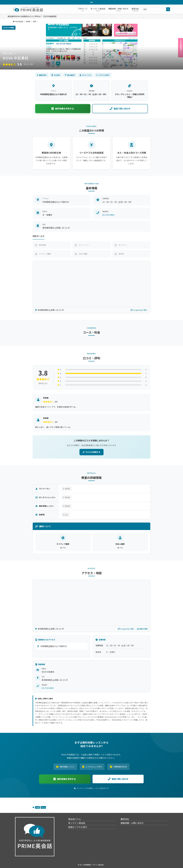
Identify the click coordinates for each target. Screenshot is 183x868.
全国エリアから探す (80, 832)
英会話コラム (77, 820)
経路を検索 (142, 629)
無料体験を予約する (63, 109)
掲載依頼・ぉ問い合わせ (134, 826)
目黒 (37, 807)
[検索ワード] (156, 9)
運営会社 (127, 820)
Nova (43, 807)
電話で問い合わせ (120, 109)
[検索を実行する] (168, 9)
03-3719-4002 (108, 215)
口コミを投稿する (91, 452)
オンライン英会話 (79, 826)
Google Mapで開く (139, 310)
